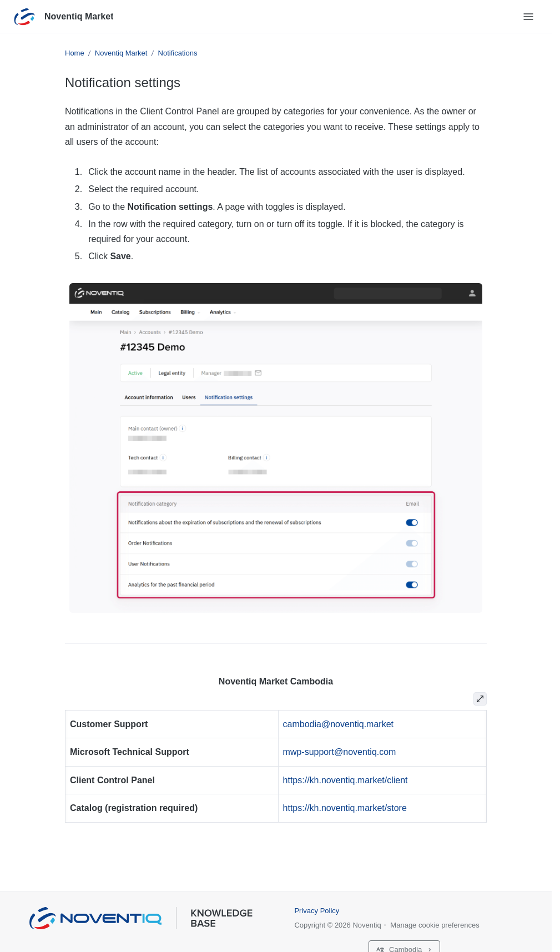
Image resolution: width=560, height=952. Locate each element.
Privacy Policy (317, 911)
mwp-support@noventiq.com (340, 752)
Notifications (178, 53)
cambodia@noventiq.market (338, 724)
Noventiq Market (79, 16)
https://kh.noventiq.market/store (345, 808)
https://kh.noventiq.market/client (345, 780)
